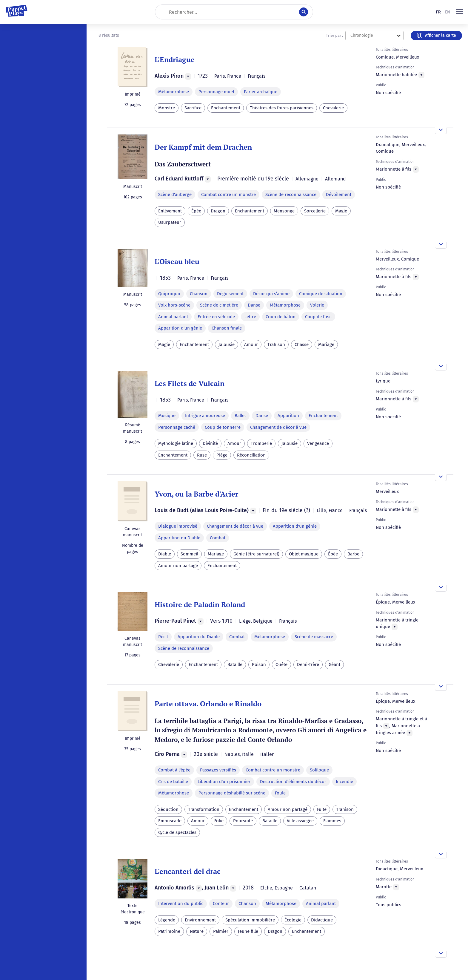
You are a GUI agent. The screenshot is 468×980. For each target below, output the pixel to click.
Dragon (218, 211)
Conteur (221, 904)
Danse (254, 305)
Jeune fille (248, 931)
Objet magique (304, 554)
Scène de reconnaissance (291, 195)
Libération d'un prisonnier (224, 782)
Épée (196, 211)
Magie (341, 211)
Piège (222, 455)
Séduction (168, 809)
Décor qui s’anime (271, 294)
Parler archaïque (261, 92)
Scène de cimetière (219, 305)
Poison (259, 664)
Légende (167, 920)
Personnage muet (216, 92)
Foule (280, 793)
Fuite (322, 809)
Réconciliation (251, 455)
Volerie (317, 305)
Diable (165, 554)
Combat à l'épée (174, 770)
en (448, 12)
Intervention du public (181, 904)
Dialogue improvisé (178, 526)
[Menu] (188, 76)
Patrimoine (169, 931)
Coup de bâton (281, 317)
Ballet (240, 416)
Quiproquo (169, 294)
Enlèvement (170, 211)
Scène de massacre (314, 637)
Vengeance (318, 443)
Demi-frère (308, 664)
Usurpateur (170, 222)
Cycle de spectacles (177, 832)
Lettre (250, 317)
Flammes (332, 821)
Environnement (200, 920)
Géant (334, 664)
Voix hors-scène (174, 305)
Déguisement (230, 294)
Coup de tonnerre (223, 427)
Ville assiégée (300, 821)
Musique (167, 416)
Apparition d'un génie (180, 328)
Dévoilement (339, 195)
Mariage (326, 344)
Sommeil (189, 554)
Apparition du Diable (179, 538)
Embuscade (170, 821)
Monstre (167, 108)
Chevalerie (333, 108)
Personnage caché (177, 427)
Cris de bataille (173, 782)
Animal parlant (173, 317)
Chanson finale (227, 328)
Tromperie (261, 443)
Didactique (322, 920)
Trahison (276, 344)
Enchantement (226, 108)
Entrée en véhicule (216, 317)
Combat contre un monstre (228, 195)
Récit (163, 637)
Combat (218, 538)
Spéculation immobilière (250, 920)
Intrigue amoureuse (205, 416)
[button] (460, 12)
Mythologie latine (176, 443)
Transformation (204, 809)
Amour (251, 344)
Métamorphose (174, 92)
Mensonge (284, 211)
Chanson (199, 294)
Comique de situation (321, 294)
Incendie (344, 782)
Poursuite (243, 821)
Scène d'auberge (175, 195)
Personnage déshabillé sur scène (232, 793)
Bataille (235, 664)
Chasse (302, 344)
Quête (281, 664)
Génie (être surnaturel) (256, 554)
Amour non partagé (178, 566)
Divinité (210, 443)
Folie (219, 821)
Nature (197, 931)
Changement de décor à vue (278, 427)
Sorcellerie (315, 211)
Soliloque (319, 770)
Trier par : (334, 35)
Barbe (353, 554)
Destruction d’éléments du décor (293, 782)
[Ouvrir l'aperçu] (441, 131)
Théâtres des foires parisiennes (282, 108)
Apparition (288, 416)
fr (438, 12)
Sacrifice (193, 108)
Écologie (293, 920)
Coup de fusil (318, 317)
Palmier (221, 931)
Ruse (202, 455)
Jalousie (227, 344)
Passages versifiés (218, 770)
